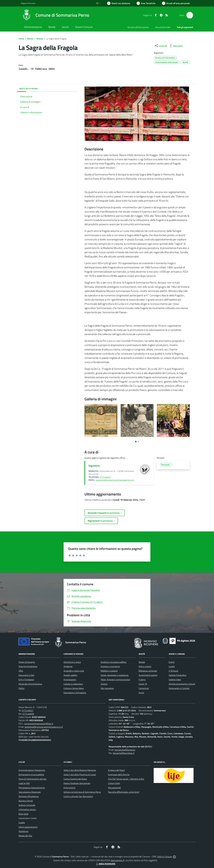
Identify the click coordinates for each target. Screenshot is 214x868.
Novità (30, 39)
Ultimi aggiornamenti (28, 827)
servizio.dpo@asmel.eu (125, 750)
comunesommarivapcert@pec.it (39, 724)
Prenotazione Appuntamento (32, 788)
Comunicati (144, 688)
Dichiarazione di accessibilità (31, 774)
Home (21, 39)
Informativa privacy (27, 809)
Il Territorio (173, 671)
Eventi (172, 662)
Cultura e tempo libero (74, 688)
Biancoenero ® (118, 860)
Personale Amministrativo (30, 684)
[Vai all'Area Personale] (176, 3)
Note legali (23, 814)
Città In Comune (164, 857)
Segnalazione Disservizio (30, 792)
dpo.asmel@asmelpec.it (124, 753)
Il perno (142, 679)
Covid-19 (143, 684)
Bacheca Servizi (26, 801)
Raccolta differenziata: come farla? (124, 792)
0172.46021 (105, 477)
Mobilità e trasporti (109, 671)
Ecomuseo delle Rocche (119, 774)
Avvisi (141, 693)
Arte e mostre (145, 666)
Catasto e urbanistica (73, 684)
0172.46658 (28, 714)
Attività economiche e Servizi (182, 684)
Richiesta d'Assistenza (29, 796)
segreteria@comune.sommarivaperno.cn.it (115, 480)
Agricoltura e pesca (72, 662)
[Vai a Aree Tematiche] (146, 3)
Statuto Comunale (27, 805)
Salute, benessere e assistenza (115, 675)
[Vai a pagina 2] (138, 442)
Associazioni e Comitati (179, 688)
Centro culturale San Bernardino (78, 796)
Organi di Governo (27, 662)
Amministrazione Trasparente (32, 770)
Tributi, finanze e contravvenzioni (115, 679)
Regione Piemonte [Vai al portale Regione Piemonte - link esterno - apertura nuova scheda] (28, 3)
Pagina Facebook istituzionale (77, 783)
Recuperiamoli (114, 788)
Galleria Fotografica (177, 675)
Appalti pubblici (70, 675)
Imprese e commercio (110, 666)
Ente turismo (69, 788)
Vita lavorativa (107, 688)
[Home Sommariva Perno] (55, 15)
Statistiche (23, 831)
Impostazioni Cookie (28, 818)
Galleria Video (175, 679)
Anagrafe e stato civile (74, 671)
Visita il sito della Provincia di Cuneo (80, 774)
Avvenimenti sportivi (148, 675)
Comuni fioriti (114, 783)
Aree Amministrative (28, 666)
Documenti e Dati (26, 675)
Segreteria (94, 466)
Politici (21, 688)
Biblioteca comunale (148, 671)
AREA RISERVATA (105, 864)
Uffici (21, 671)
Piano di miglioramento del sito (32, 779)
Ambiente (68, 666)
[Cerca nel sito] (190, 15)
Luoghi (172, 666)
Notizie (40, 39)
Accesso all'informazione (138, 27)
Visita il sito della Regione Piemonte (80, 770)
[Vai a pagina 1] (136, 442)
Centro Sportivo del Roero (75, 779)
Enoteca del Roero (116, 770)
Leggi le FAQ (24, 783)
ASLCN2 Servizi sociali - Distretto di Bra (126, 779)
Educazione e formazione (75, 693)
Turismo (104, 684)
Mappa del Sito (25, 836)
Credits (22, 823)
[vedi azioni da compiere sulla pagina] (176, 46)
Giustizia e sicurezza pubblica (113, 662)
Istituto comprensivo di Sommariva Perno (82, 792)
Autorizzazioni (70, 679)
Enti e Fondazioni (26, 679)
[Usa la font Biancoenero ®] (119, 3)
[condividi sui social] (161, 46)
